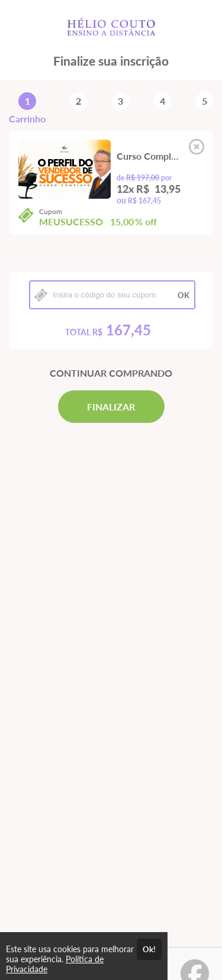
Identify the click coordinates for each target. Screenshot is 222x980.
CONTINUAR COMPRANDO (111, 373)
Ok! (149, 949)
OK (184, 295)
